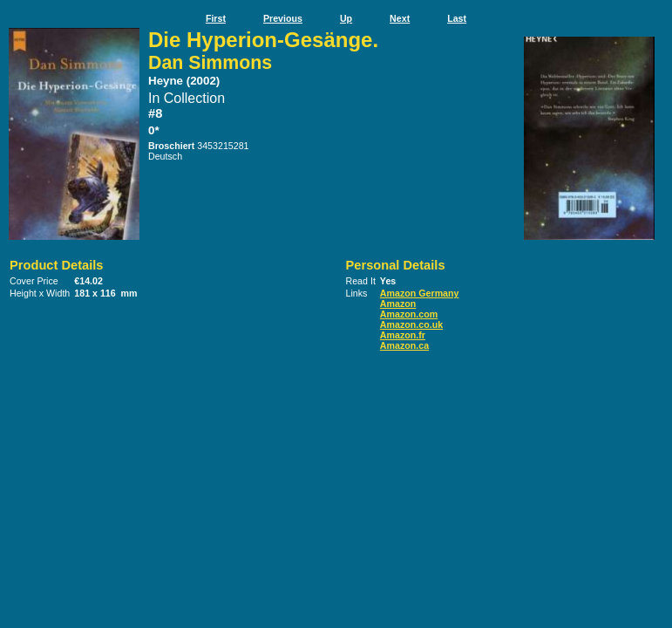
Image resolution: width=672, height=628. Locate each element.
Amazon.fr (403, 335)
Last (457, 18)
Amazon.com (409, 314)
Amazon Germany (420, 293)
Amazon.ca (404, 345)
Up (346, 18)
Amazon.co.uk (411, 324)
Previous (283, 18)
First (216, 18)
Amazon (398, 304)
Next (400, 18)
